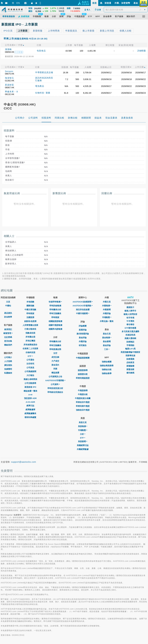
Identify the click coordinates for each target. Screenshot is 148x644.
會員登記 (8, 329)
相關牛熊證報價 (55, 325)
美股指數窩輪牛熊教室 (130, 352)
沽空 (55, 353)
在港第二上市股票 (30, 349)
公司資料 (55, 384)
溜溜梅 (8, 49)
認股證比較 (83, 374)
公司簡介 (8, 357)
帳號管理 (8, 333)
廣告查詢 (8, 365)
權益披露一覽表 (30, 391)
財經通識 (130, 359)
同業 (55, 369)
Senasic (9, 71)
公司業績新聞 (30, 371)
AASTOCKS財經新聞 (83, 302)
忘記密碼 (8, 337)
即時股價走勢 (55, 349)
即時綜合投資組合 (55, 392)
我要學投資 (130, 356)
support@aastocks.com (24, 462)
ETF (30, 356)
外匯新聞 (107, 310)
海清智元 (9, 78)
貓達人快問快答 (130, 314)
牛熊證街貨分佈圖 (83, 398)
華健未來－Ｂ (12, 92)
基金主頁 (107, 334)
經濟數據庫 (30, 410)
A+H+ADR (30, 402)
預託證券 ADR (30, 398)
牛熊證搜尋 (83, 390)
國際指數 (30, 306)
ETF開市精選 (130, 328)
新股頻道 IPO (30, 387)
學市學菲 (130, 325)
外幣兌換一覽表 (107, 321)
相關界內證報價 (55, 329)
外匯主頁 (107, 302)
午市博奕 (130, 321)
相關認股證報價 (55, 321)
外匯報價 (107, 306)
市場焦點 (130, 345)
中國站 (8, 306)
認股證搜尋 (83, 370)
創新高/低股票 (30, 321)
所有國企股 (30, 337)
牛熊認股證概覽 (83, 358)
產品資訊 (8, 313)
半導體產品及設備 (44, 72)
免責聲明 (8, 369)
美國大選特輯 (130, 338)
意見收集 (8, 341)
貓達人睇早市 (130, 311)
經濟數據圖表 (30, 413)
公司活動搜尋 (30, 383)
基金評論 (83, 338)
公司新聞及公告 (55, 377)
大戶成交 (55, 361)
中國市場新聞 (83, 313)
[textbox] (126, 10)
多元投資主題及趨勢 (130, 331)
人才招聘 (8, 361)
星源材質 (9, 85)
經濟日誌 (30, 406)
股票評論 (83, 330)
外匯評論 (83, 341)
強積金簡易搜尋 (107, 366)
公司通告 (30, 360)
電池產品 (40, 86)
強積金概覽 (107, 362)
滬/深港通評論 (83, 334)
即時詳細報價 (55, 306)
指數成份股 (30, 333)
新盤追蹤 (130, 369)
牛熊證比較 (83, 394)
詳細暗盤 (142, 51)
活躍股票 (30, 317)
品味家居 (130, 362)
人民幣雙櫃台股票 (30, 325)
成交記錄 (55, 357)
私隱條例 (8, 373)
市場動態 (83, 430)
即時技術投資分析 (55, 388)
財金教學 (8, 317)
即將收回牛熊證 (83, 402)
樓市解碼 (130, 373)
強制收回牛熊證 (83, 410)
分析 (83, 434)
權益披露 (55, 373)
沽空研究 (30, 364)
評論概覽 (83, 326)
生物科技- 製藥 (43, 93)
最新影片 (130, 307)
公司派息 (30, 368)
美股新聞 (83, 441)
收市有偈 (130, 318)
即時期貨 (30, 313)
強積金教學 (107, 373)
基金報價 (107, 338)
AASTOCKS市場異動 (55, 380)
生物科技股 (30, 352)
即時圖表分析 (55, 310)
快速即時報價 (55, 302)
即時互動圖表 (55, 313)
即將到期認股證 (83, 378)
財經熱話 (130, 342)
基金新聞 (107, 341)
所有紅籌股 (30, 341)
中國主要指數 (30, 310)
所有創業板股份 (30, 345)
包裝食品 (41, 51)
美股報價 (83, 426)
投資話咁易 (130, 335)
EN (18, 3)
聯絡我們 (8, 345)
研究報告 (83, 345)
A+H (30, 395)
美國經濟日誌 (83, 445)
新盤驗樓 (130, 366)
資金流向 (55, 365)
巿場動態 (107, 317)
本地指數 (30, 302)
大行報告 (30, 375)
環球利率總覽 (30, 417)
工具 (107, 349)
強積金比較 (107, 370)
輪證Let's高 (130, 349)
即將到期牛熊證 (83, 406)
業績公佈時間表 (30, 379)
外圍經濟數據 (83, 449)
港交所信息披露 (83, 310)
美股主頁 (83, 422)
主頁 (8, 302)
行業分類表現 (30, 329)
